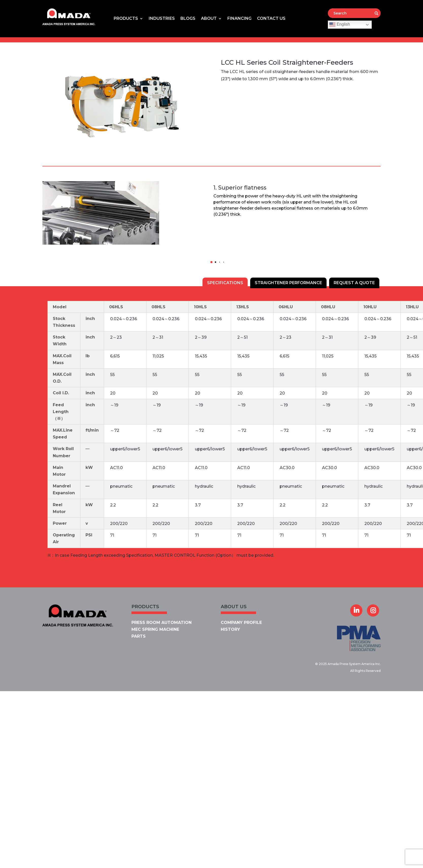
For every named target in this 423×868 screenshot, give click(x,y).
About (209, 19)
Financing (239, 19)
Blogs (188, 19)
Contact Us (271, 19)
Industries (162, 19)
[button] (212, 262)
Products (126, 19)
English (340, 25)
